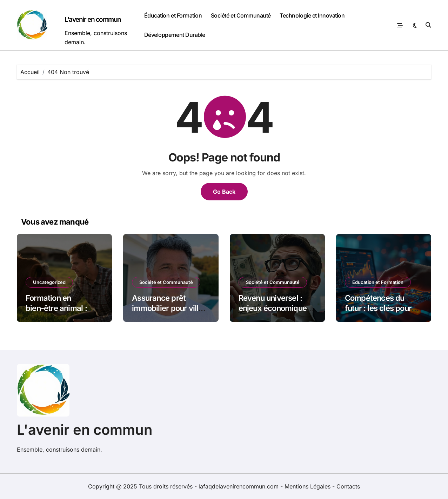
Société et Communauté (241, 15)
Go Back (224, 192)
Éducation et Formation (173, 15)
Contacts (348, 486)
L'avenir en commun (93, 19)
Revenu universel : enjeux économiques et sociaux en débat (275, 308)
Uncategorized (49, 282)
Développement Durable (175, 35)
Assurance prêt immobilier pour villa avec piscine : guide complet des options (167, 313)
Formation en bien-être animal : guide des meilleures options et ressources (63, 313)
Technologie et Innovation (312, 15)
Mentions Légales (308, 486)
